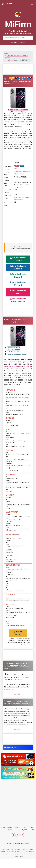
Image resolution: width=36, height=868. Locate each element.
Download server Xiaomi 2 (18, 267)
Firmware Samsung (23, 854)
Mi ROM (3, 852)
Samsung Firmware (29, 852)
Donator (17, 827)
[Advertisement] (20, 69)
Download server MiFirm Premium (18, 300)
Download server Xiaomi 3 (18, 275)
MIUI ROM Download (11, 852)
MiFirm (7, 4)
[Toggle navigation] (32, 4)
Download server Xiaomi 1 (18, 259)
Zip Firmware (11, 60)
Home (6, 53)
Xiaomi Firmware (6, 849)
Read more (17, 694)
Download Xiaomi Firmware (18, 849)
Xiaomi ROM (20, 852)
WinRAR (20, 679)
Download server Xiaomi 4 (18, 284)
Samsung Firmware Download (10, 854)
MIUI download (30, 849)
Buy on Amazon (18, 633)
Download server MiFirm (18, 292)
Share (12, 78)
